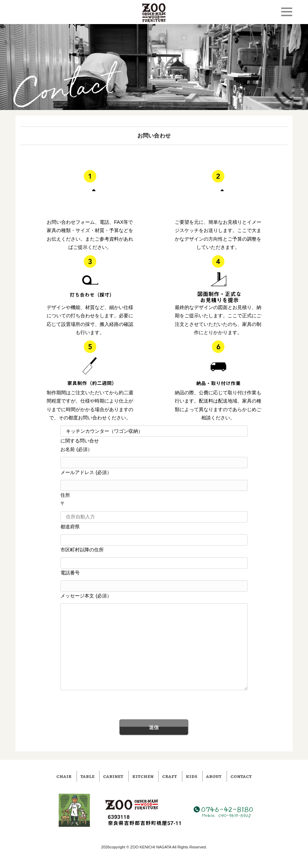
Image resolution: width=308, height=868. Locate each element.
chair (64, 776)
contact (241, 776)
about (214, 776)
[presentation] (73, 706)
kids (192, 776)
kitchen (143, 776)
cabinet (113, 776)
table (87, 776)
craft (169, 776)
